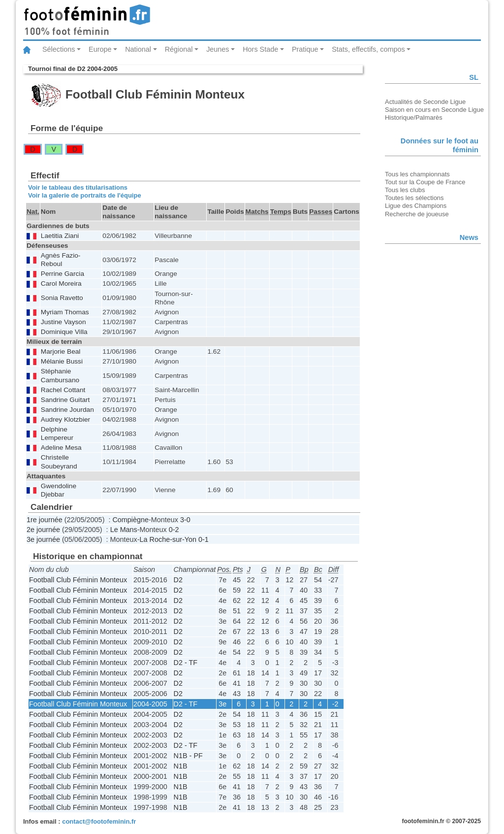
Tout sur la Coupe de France (425, 182)
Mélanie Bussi (62, 361)
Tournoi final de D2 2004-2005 (73, 69)
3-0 (185, 520)
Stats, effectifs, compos (368, 49)
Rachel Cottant (63, 390)
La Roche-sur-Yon (168, 539)
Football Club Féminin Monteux (78, 580)
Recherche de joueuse (417, 214)
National (138, 49)
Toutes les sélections (414, 198)
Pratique (305, 49)
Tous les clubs (405, 190)
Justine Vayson (63, 322)
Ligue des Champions (416, 206)
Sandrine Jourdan (67, 410)
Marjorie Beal (61, 351)
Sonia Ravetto (62, 298)
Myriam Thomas (65, 312)
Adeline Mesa (61, 448)
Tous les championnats (417, 174)
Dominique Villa (64, 332)
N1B (181, 766)
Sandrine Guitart (65, 400)
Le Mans (124, 530)
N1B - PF (188, 756)
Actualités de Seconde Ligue (425, 102)
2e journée (43, 530)
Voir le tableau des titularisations (78, 187)
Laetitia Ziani (60, 236)
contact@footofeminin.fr (99, 821)
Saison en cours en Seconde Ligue (434, 110)
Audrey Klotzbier (65, 419)
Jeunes (218, 49)
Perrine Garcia (63, 274)
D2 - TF (186, 663)
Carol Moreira (61, 284)
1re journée (45, 520)
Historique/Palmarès (414, 117)
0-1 (204, 539)
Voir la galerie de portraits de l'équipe (85, 195)
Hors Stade (260, 49)
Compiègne (130, 520)
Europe (100, 49)
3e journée (43, 539)
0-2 (174, 530)
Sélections (59, 49)
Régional (179, 49)
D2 (178, 580)
